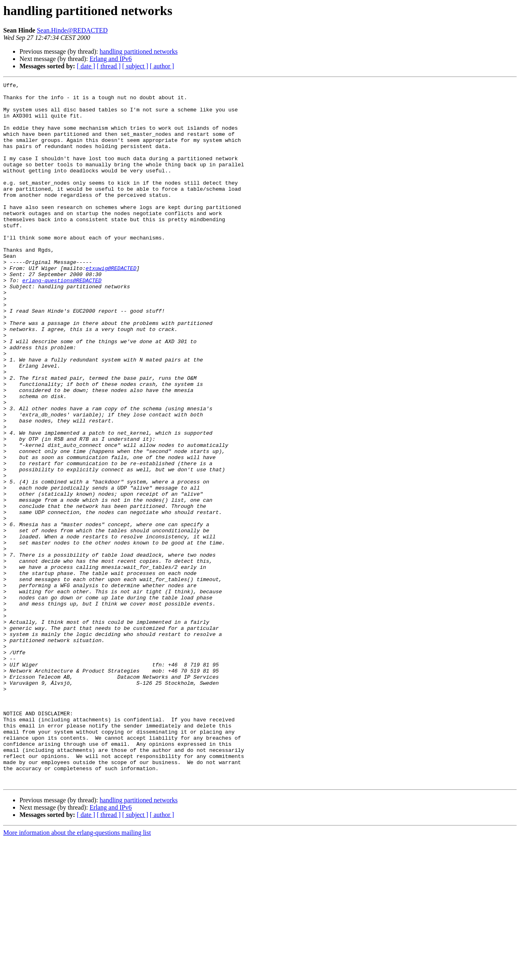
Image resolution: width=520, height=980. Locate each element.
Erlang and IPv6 (110, 59)
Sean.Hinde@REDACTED (72, 30)
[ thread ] (109, 66)
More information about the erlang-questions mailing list (77, 973)
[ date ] (86, 66)
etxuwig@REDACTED (111, 306)
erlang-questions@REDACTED (62, 320)
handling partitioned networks (139, 51)
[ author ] (162, 66)
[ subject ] (135, 66)
